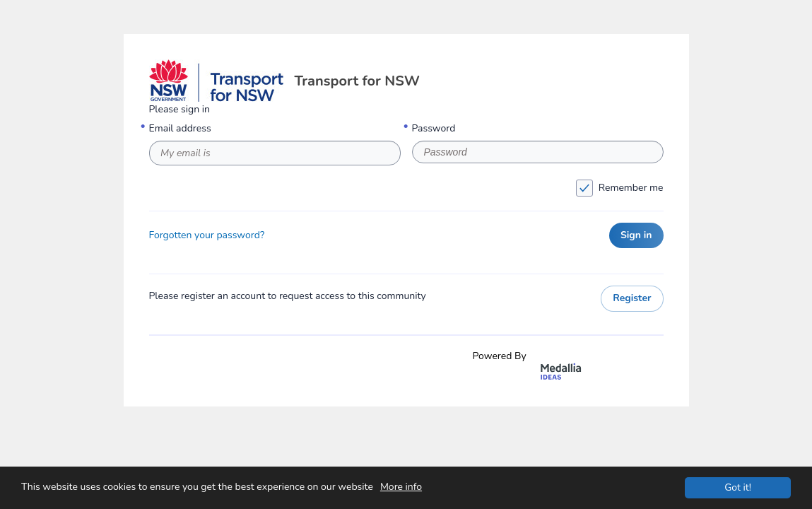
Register (632, 298)
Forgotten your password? (207, 235)
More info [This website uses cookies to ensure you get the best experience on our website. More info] (401, 487)
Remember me (409, 188)
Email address (180, 129)
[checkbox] (584, 188)
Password (434, 129)
